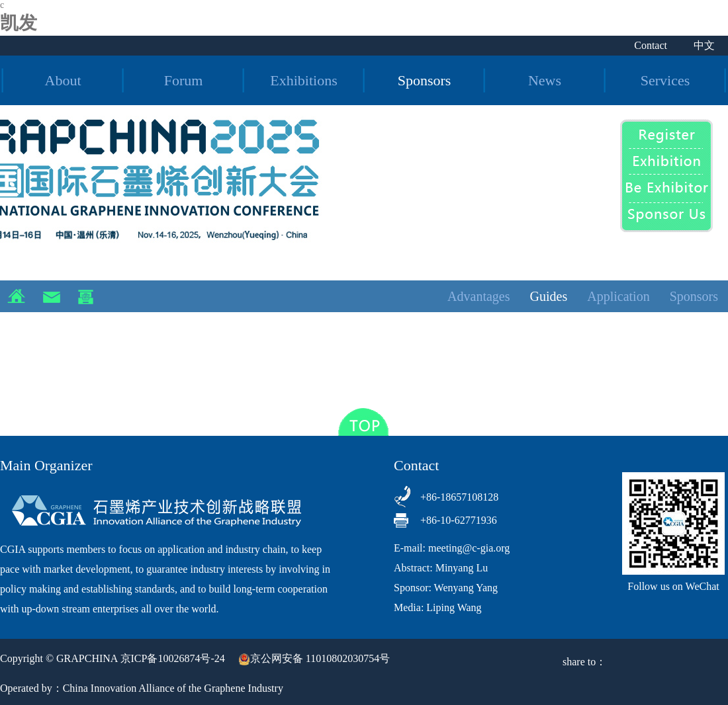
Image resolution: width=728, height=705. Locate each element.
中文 (704, 45)
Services (665, 80)
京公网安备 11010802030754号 (314, 658)
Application (618, 296)
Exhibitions (303, 80)
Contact (651, 45)
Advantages (478, 296)
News (545, 80)
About (63, 80)
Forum (184, 80)
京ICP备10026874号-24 (173, 658)
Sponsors (425, 80)
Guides (549, 296)
